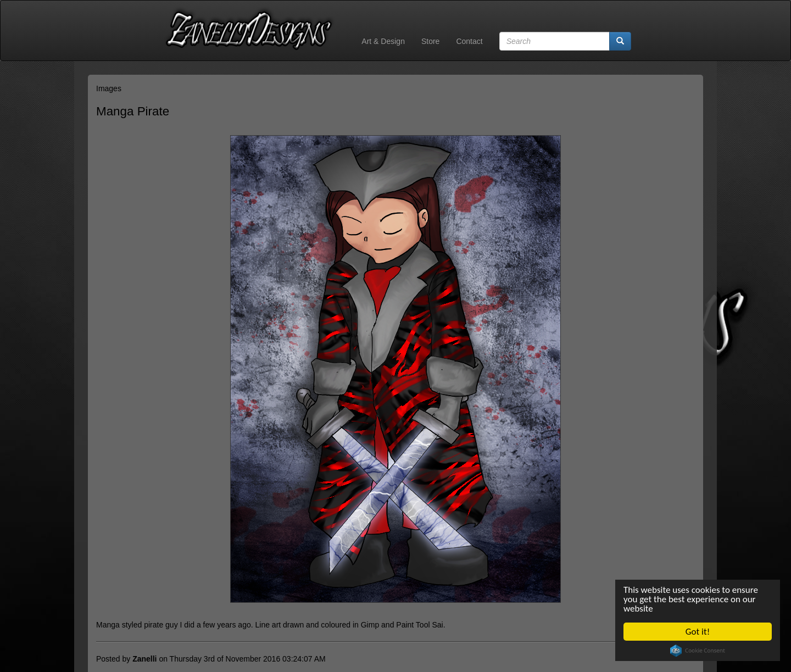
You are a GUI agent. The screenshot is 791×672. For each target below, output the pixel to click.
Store (430, 41)
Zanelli (144, 659)
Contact (469, 41)
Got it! (698, 632)
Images (109, 88)
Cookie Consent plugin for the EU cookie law (698, 651)
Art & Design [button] (383, 41)
